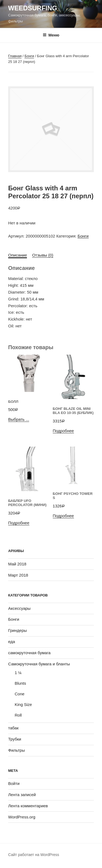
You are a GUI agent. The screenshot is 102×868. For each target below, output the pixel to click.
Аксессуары (19, 608)
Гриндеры (18, 630)
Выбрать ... (19, 419)
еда (12, 642)
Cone (20, 694)
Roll (18, 715)
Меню (51, 35)
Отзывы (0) (43, 255)
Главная (15, 56)
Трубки (15, 739)
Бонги (29, 56)
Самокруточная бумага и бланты (39, 664)
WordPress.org (22, 817)
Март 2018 (18, 575)
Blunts (20, 683)
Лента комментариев (28, 806)
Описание (18, 255)
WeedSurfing (33, 8)
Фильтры (16, 750)
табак (13, 728)
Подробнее (63, 431)
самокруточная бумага (29, 653)
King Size (23, 704)
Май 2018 (17, 564)
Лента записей (22, 795)
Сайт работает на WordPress (34, 855)
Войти (14, 783)
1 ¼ (18, 673)
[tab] (18, 255)
